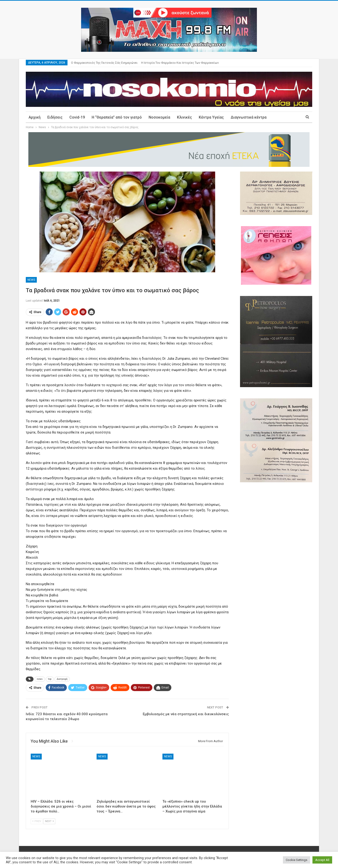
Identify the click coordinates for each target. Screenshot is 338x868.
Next (49, 821)
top (50, 679)
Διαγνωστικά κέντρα (249, 117)
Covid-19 (77, 117)
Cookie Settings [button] (297, 860)
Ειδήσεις (55, 117)
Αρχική (35, 117)
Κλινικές (184, 117)
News (31, 280)
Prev (37, 821)
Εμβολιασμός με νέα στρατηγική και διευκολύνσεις (186, 714)
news (40, 679)
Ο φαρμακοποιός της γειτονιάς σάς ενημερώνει (104, 63)
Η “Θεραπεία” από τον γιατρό (117, 117)
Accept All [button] (322, 860)
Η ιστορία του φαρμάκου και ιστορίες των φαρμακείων (180, 63)
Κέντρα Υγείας (211, 117)
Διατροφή (62, 679)
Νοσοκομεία (159, 117)
